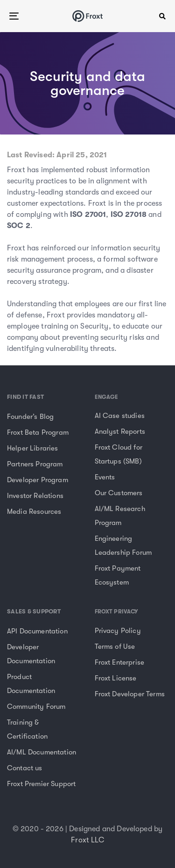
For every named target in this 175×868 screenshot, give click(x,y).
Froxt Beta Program (38, 432)
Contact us (25, 768)
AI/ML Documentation (42, 752)
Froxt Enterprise (120, 662)
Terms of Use (115, 646)
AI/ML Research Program (120, 516)
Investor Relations (35, 496)
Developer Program (38, 480)
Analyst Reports (120, 431)
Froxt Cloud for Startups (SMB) (119, 454)
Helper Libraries (33, 448)
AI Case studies (120, 416)
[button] (162, 16)
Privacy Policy (118, 631)
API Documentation (37, 631)
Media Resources (34, 511)
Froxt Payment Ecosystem (118, 575)
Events (105, 477)
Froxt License (116, 678)
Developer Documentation (31, 654)
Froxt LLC (87, 840)
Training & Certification (27, 729)
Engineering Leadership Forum (123, 545)
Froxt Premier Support (41, 784)
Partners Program (35, 464)
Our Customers (119, 493)
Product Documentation (31, 684)
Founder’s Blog (30, 417)
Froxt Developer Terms (130, 694)
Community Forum (36, 707)
